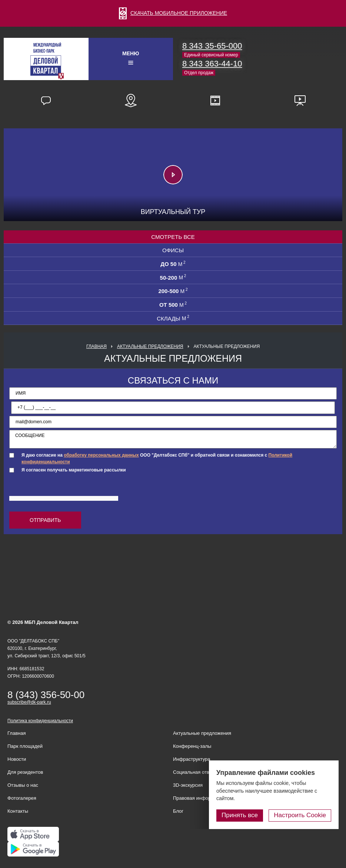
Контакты (18, 811)
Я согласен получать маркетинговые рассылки (74, 470)
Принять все (240, 815)
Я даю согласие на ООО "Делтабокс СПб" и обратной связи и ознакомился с (157, 458)
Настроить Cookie (300, 815)
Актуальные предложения (150, 346)
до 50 (173, 264)
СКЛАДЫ (173, 318)
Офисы (173, 250)
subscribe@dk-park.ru (29, 702)
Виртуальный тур (173, 212)
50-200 (173, 277)
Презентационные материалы (300, 101)
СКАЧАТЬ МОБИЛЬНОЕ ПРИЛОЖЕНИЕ (173, 13)
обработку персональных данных (101, 455)
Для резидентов (25, 772)
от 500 (173, 305)
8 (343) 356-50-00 (46, 695)
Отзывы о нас (23, 785)
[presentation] (66, 491)
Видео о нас (215, 101)
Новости (17, 759)
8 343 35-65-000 (212, 46)
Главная (97, 346)
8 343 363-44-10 (212, 64)
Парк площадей (25, 746)
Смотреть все (173, 237)
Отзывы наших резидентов (46, 101)
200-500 (173, 291)
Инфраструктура (192, 759)
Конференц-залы (192, 746)
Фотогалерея (22, 798)
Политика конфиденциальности (40, 721)
